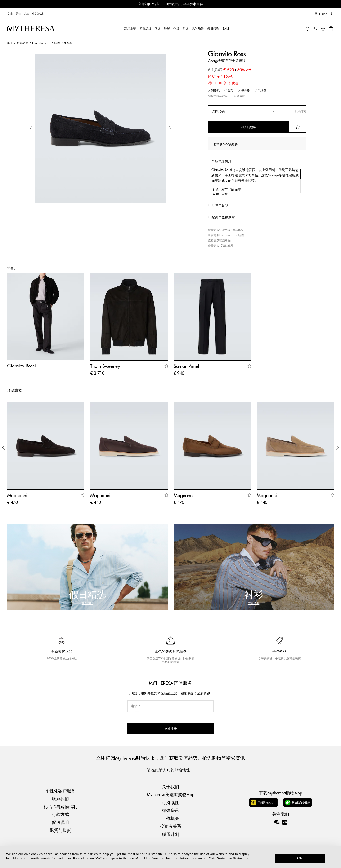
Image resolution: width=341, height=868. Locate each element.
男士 (18, 14)
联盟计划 (170, 834)
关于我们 (170, 786)
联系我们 (60, 798)
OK (300, 858)
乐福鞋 (68, 43)
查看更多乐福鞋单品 (221, 246)
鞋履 (57, 43)
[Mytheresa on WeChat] (277, 822)
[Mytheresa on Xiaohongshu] (285, 825)
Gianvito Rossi (41, 43)
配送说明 (60, 822)
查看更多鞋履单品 (219, 240)
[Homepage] (31, 29)
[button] (31, 128)
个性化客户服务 (60, 791)
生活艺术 (38, 14)
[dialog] (170, 857)
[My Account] (315, 29)
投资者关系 (170, 826)
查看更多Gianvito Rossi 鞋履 (226, 235)
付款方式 (60, 814)
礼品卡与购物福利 (60, 806)
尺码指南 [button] (301, 111)
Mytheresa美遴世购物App (171, 794)
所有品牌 (22, 43)
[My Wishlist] (323, 29)
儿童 (27, 14)
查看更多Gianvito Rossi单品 (225, 230)
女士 (10, 14)
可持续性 (170, 802)
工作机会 (170, 818)
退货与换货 (60, 830)
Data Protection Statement (229, 858)
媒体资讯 (170, 810)
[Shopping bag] (331, 28)
